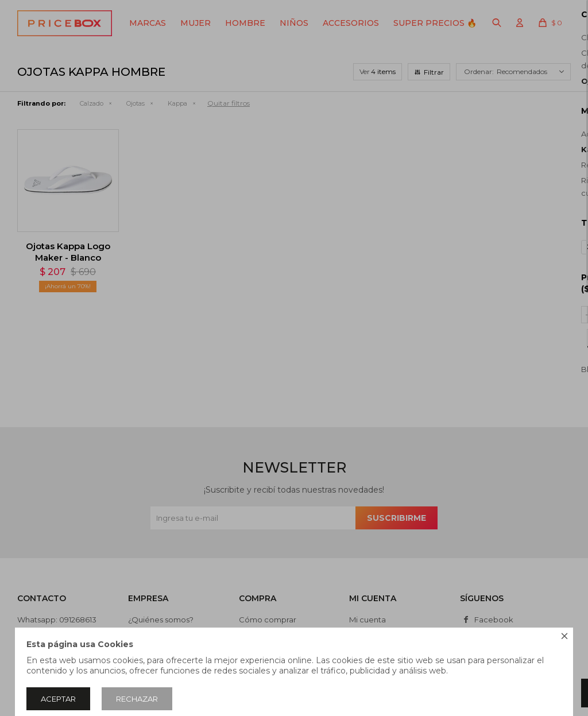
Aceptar (58, 699)
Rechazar (137, 699)
